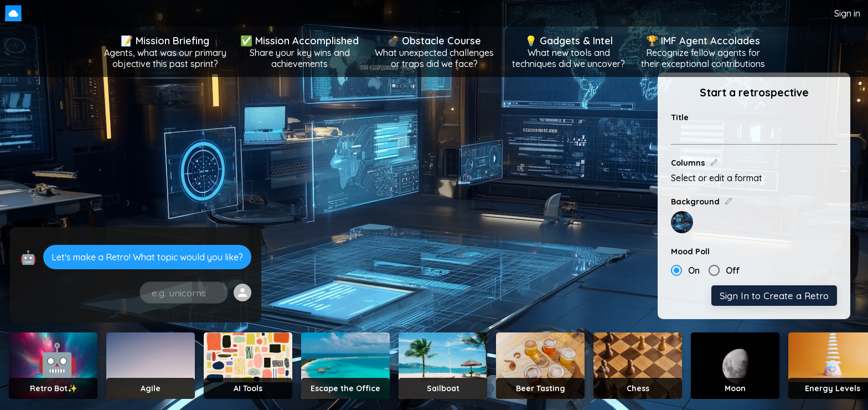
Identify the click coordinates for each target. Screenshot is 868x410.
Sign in (847, 13)
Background (702, 202)
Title (680, 117)
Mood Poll (690, 252)
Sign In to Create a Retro (774, 296)
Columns (695, 163)
